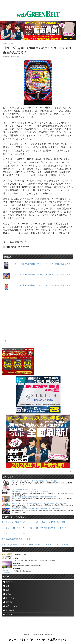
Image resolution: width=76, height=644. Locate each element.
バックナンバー (7, 577)
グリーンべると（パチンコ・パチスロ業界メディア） (38, 639)
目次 (4, 573)
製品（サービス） (12, 611)
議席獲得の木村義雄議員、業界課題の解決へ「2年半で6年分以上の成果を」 (35, 499)
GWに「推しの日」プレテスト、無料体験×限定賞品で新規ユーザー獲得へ (35, 483)
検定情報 (9, 607)
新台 (7, 590)
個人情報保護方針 (47, 634)
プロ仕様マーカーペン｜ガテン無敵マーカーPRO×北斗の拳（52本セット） (38, 530)
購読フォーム (6, 575)
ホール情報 (10, 615)
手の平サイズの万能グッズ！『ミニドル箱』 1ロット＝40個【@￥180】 (37, 524)
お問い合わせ (35, 634)
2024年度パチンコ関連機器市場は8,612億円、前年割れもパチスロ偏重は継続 (36, 511)
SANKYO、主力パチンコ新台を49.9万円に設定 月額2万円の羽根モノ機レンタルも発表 (39, 506)
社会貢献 (9, 619)
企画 (7, 594)
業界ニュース (11, 586)
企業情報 (26, 634)
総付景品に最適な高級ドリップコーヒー (21, 541)
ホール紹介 (10, 603)
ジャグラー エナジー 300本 (15, 535)
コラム (6, 343)
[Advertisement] (38, 318)
